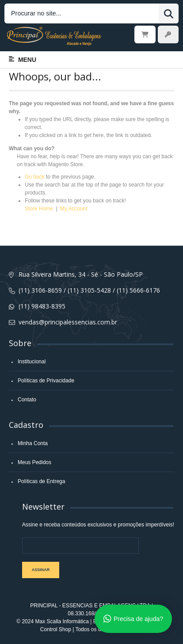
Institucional (32, 362)
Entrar (168, 34)
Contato (27, 400)
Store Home (39, 209)
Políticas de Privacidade (46, 381)
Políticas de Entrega (41, 481)
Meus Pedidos (34, 462)
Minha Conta (33, 443)
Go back (35, 177)
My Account (74, 209)
